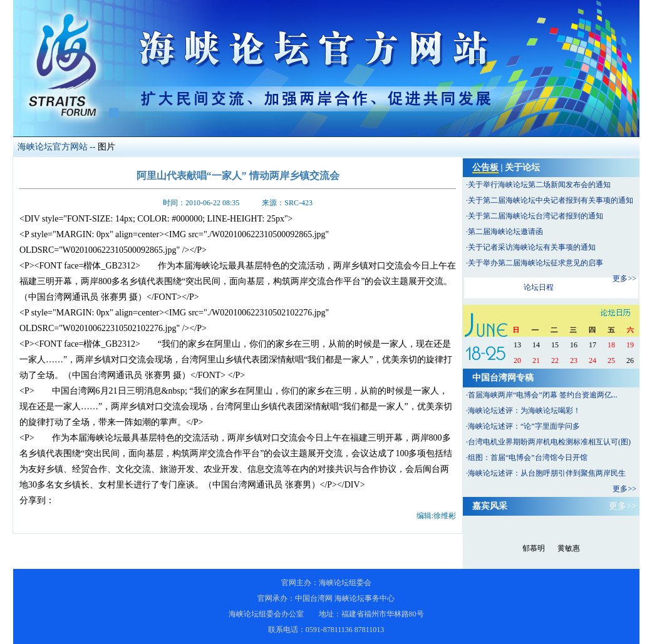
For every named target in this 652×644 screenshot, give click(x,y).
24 (592, 360)
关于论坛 (522, 167)
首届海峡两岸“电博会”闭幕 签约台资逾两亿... (543, 395)
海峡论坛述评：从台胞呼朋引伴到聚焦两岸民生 (547, 473)
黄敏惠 (569, 548)
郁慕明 (534, 548)
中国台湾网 (314, 598)
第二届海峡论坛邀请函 (505, 232)
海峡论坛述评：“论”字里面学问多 (524, 426)
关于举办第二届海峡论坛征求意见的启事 (536, 263)
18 (611, 345)
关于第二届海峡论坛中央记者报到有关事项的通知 (551, 200)
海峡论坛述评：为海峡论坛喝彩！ (524, 411)
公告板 (485, 167)
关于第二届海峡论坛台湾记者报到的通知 (536, 216)
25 (611, 360)
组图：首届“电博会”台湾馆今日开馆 (528, 457)
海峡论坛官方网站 (53, 147)
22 (555, 360)
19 (630, 345)
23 (574, 360)
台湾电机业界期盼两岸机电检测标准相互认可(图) (549, 442)
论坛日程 (539, 287)
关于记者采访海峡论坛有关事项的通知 (532, 247)
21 (536, 360)
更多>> (624, 279)
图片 (106, 147)
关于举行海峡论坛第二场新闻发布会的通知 (539, 185)
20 (517, 360)
